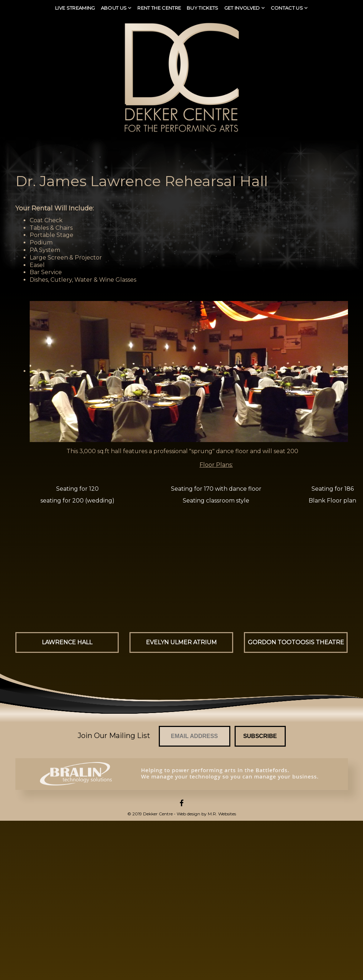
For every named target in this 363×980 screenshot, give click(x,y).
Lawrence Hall (67, 642)
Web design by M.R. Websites (206, 814)
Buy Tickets (203, 8)
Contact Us (287, 8)
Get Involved (242, 8)
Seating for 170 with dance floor (216, 489)
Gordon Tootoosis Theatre (296, 642)
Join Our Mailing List (114, 736)
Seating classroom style (216, 501)
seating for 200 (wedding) (77, 501)
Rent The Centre (159, 8)
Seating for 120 (77, 489)
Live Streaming (75, 8)
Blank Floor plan (332, 501)
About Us (114, 8)
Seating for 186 (333, 489)
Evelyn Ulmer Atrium (181, 642)
